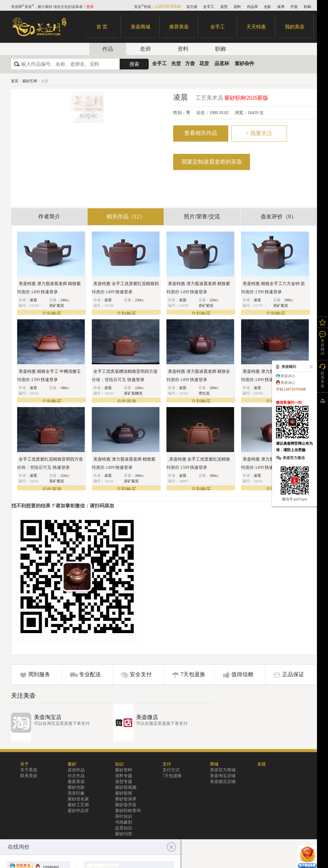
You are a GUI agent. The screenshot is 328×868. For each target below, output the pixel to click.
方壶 (190, 63)
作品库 (252, 7)
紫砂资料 (124, 770)
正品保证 (293, 674)
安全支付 (141, 674)
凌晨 (33, 300)
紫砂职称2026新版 (246, 98)
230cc (139, 300)
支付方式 (171, 770)
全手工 (209, 7)
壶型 (224, 7)
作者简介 (49, 217)
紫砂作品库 (78, 811)
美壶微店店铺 (223, 782)
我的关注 (322, 322)
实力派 (192, 7)
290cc (289, 300)
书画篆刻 (124, 822)
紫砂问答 (124, 834)
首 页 (102, 27)
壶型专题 (124, 782)
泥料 (237, 7)
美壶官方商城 (223, 770)
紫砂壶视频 (126, 787)
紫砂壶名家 (78, 799)
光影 (267, 7)
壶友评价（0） (279, 217)
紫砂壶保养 (126, 799)
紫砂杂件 (244, 63)
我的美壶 (295, 27)
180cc (65, 388)
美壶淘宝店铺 (223, 776)
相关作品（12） (126, 217)
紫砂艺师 (30, 81)
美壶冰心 (288, 376)
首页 (15, 81)
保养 (281, 7)
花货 (204, 63)
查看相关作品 (201, 133)
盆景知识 (124, 828)
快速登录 (49, 292)
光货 (176, 63)
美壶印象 (76, 793)
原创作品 (76, 770)
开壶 (294, 7)
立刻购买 (52, 314)
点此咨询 (126, 401)
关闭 (310, 367)
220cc (214, 300)
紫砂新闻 (124, 793)
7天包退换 (193, 674)
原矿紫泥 (57, 306)
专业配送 (90, 674)
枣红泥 (204, 393)
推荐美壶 (179, 27)
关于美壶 (29, 770)
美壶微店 (147, 717)
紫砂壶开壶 (126, 805)
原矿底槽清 (133, 393)
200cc (214, 388)
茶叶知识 (124, 816)
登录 (90, 7)
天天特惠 (256, 27)
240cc (65, 300)
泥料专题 (124, 776)
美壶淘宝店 (48, 717)
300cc (214, 476)
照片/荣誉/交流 (202, 217)
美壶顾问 (322, 347)
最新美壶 (76, 782)
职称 (307, 7)
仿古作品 (76, 776)
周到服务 (39, 674)
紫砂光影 (76, 787)
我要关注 (259, 133)
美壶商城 (140, 27)
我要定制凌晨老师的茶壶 (212, 162)
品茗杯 (222, 63)
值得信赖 (242, 674)
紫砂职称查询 (128, 811)
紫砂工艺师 (78, 805)
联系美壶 (29, 776)
